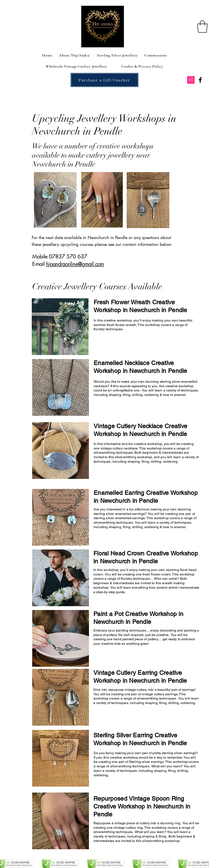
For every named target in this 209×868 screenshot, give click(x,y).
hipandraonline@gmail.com (75, 264)
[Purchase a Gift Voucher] (104, 80)
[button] (202, 27)
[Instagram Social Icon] (191, 80)
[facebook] (200, 80)
